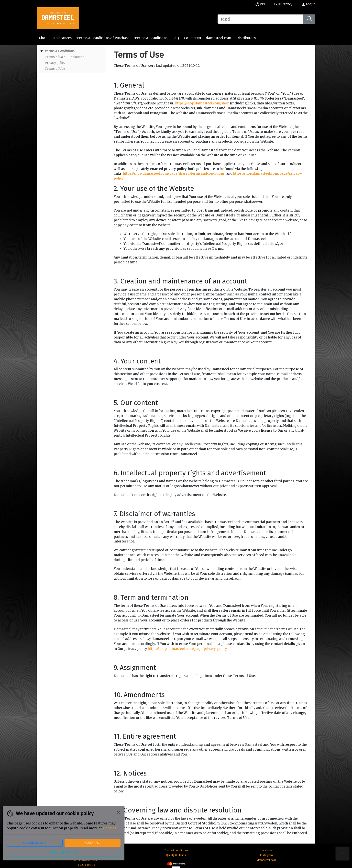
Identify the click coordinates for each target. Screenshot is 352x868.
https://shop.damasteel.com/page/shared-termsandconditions (174, 174)
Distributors (246, 38)
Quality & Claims (176, 855)
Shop (44, 38)
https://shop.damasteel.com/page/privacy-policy (187, 649)
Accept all (93, 843)
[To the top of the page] (342, 854)
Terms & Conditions (151, 38)
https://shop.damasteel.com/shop (202, 103)
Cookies (110, 828)
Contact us (192, 38)
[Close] (119, 813)
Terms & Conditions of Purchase (103, 38)
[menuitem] (72, 60)
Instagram (266, 855)
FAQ (176, 38)
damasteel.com (219, 38)
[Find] (260, 19)
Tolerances (62, 38)
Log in (308, 4)
